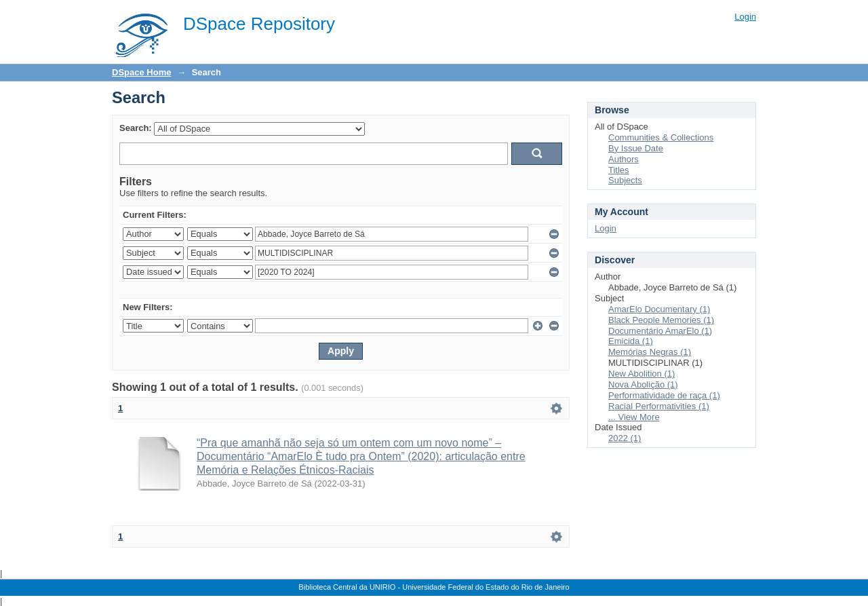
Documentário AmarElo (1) (660, 331)
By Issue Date (636, 148)
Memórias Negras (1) (650, 352)
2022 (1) (625, 438)
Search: (136, 128)
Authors (624, 159)
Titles (619, 170)
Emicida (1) (631, 341)
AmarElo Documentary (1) (659, 309)
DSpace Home (141, 72)
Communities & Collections (661, 137)
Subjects (625, 180)
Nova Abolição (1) (643, 384)
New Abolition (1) (642, 374)
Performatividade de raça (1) (664, 395)
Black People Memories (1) (661, 320)
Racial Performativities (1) (659, 406)
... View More (634, 417)
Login (745, 17)
